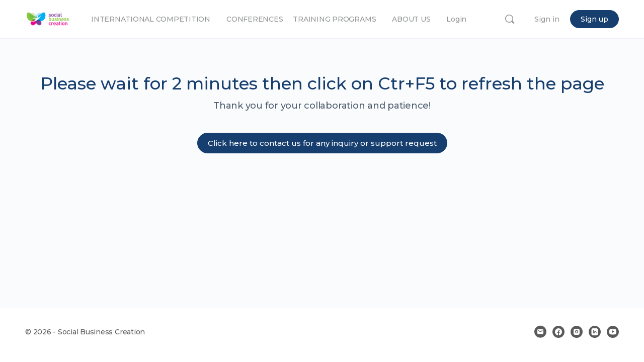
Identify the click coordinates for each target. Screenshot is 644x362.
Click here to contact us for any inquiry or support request (322, 143)
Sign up (594, 19)
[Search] (510, 19)
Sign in (547, 19)
